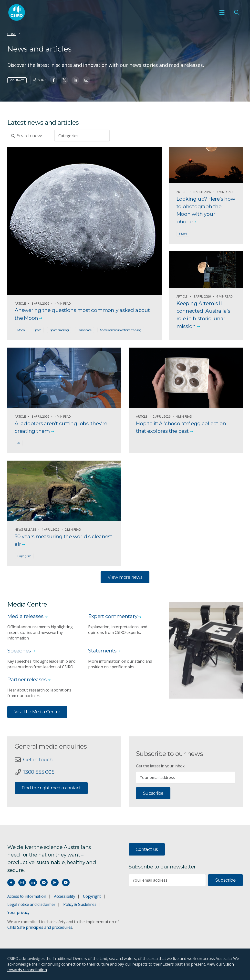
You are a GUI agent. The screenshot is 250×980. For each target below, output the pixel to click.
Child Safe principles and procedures (40, 927)
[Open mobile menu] (222, 12)
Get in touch (38, 759)
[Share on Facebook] (54, 80)
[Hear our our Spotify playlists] (44, 882)
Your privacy (18, 912)
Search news (27, 136)
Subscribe (153, 793)
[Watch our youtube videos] (66, 882)
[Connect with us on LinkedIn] (33, 882)
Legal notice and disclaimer (31, 904)
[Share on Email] (86, 80)
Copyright (92, 896)
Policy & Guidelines (80, 904)
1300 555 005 (39, 772)
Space (37, 330)
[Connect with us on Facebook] (11, 882)
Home (12, 34)
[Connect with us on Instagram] (22, 882)
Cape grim (24, 556)
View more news (125, 577)
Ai (19, 443)
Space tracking (59, 330)
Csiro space (84, 330)
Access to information (27, 896)
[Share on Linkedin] (75, 80)
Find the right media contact (51, 788)
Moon (21, 330)
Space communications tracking (121, 330)
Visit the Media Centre (37, 712)
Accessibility (64, 896)
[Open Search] (237, 12)
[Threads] (55, 882)
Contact (17, 80)
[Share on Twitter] (64, 80)
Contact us (147, 849)
